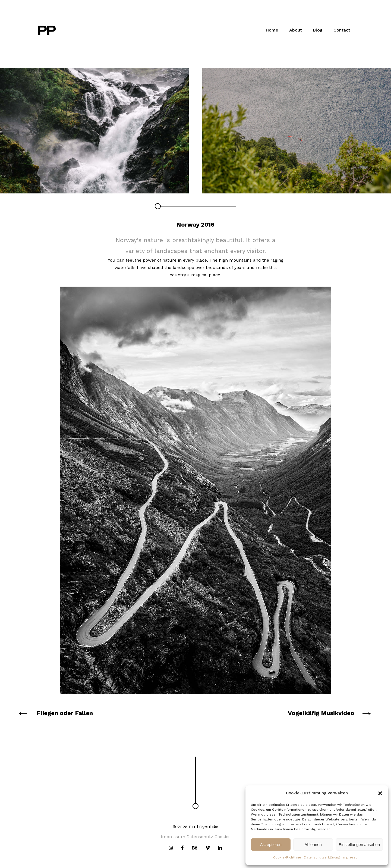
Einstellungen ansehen (359, 845)
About (296, 30)
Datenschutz (200, 837)
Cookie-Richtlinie (287, 857)
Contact (342, 30)
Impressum (351, 857)
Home (272, 30)
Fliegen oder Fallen (65, 713)
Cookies (223, 837)
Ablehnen (313, 845)
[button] (380, 793)
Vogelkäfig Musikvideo (321, 713)
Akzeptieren (271, 845)
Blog (318, 30)
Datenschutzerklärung (322, 857)
